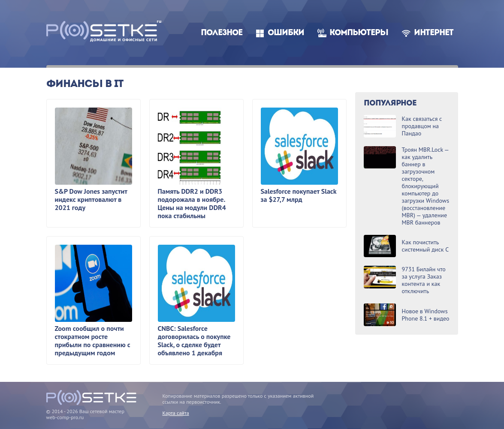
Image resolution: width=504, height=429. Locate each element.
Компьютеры (359, 33)
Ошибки (286, 33)
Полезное (222, 33)
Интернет (434, 33)
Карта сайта (176, 413)
